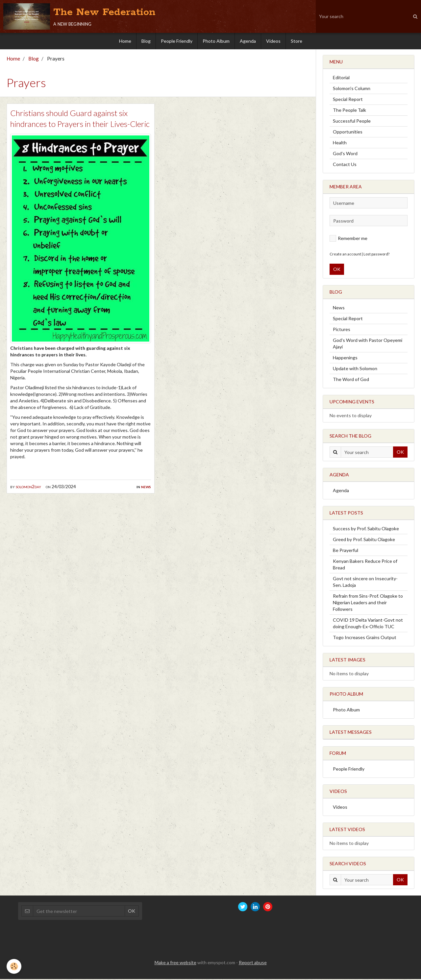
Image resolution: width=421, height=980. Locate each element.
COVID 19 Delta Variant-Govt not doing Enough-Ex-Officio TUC (368, 624)
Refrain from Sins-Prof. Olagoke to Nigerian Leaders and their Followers (368, 603)
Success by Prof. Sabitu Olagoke (366, 529)
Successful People (352, 122)
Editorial (341, 78)
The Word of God (351, 380)
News (146, 487)
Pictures (342, 330)
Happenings (345, 359)
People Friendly (177, 41)
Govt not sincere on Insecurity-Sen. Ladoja (365, 583)
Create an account (345, 255)
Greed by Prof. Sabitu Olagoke (364, 540)
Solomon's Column (352, 89)
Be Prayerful (346, 551)
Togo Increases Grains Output (365, 638)
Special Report (348, 100)
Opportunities (348, 133)
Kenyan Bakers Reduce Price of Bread (365, 565)
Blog (146, 41)
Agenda (248, 41)
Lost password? (376, 255)
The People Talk (349, 111)
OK (337, 270)
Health (340, 143)
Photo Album (216, 41)
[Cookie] (14, 966)
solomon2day (28, 487)
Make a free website (175, 963)
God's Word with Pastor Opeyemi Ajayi (368, 344)
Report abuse (253, 963)
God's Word (345, 154)
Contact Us (345, 165)
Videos (273, 41)
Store (297, 41)
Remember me (348, 239)
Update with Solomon (355, 369)
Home (125, 41)
